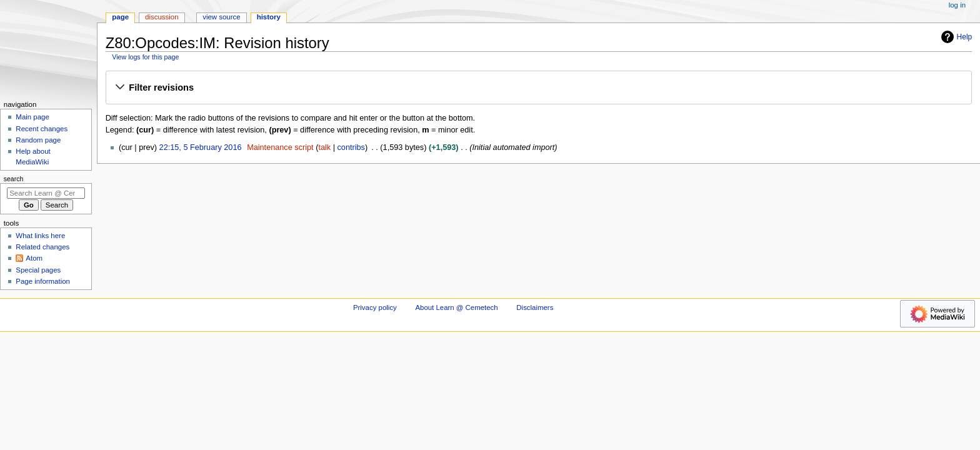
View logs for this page (145, 57)
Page (120, 17)
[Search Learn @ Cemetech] (46, 193)
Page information (43, 281)
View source (221, 17)
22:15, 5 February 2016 (201, 147)
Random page (38, 140)
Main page (32, 117)
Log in (957, 5)
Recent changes (42, 129)
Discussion (162, 17)
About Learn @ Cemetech (456, 307)
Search (14, 179)
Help (955, 37)
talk (324, 147)
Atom (34, 258)
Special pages (38, 270)
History (269, 17)
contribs (351, 147)
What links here (40, 236)
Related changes (42, 247)
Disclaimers (535, 307)
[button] (538, 88)
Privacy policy (375, 307)
